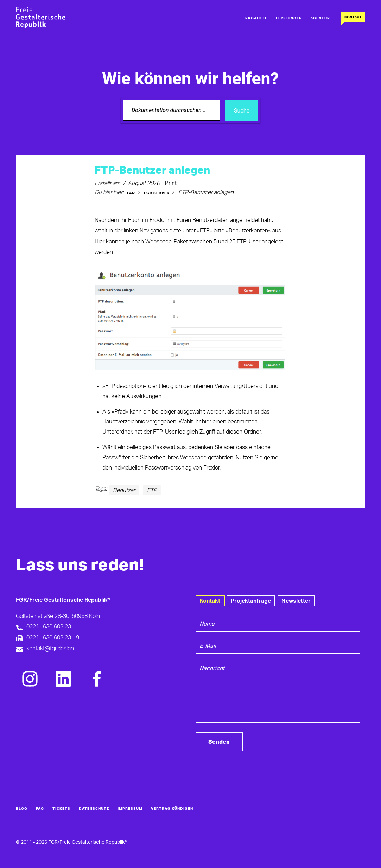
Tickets (61, 809)
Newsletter (296, 601)
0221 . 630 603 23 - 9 (53, 638)
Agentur (320, 18)
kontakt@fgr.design (50, 649)
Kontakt (353, 17)
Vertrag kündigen (172, 809)
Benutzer (124, 490)
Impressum (130, 809)
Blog (22, 809)
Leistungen (289, 18)
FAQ (40, 809)
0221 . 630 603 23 (49, 627)
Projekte (256, 18)
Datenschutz (94, 809)
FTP (152, 490)
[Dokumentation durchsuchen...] (171, 111)
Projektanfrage (251, 601)
